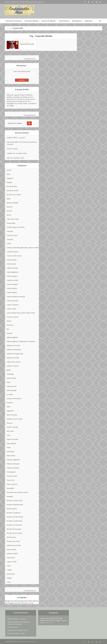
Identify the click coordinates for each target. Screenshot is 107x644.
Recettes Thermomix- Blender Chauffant (32, 2)
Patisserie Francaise (14, 21)
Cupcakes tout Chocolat (27, 44)
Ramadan (88, 21)
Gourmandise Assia (22, 641)
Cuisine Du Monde (48, 21)
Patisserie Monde (31, 21)
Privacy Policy (33, 641)
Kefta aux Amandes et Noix (15, 158)
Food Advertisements (29, 59)
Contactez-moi (14, 2)
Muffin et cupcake (25, 42)
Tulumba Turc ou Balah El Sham (17, 153)
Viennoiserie (64, 21)
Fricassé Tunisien (12, 149)
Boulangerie (77, 21)
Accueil (7, 2)
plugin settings (29, 603)
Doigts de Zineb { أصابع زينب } (16, 137)
